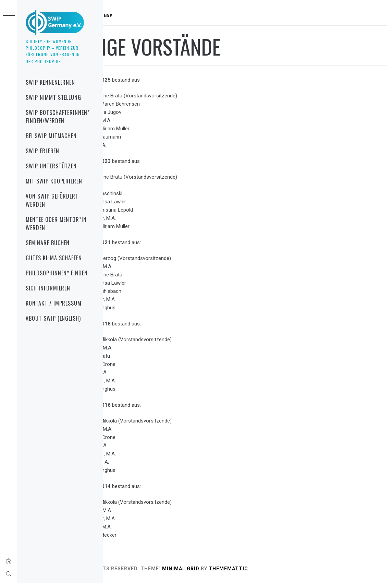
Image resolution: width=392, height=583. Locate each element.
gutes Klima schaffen (54, 258)
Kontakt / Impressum (54, 303)
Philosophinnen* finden (57, 273)
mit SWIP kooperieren (54, 181)
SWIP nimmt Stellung (53, 97)
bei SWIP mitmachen (51, 136)
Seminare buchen (48, 243)
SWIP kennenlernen (50, 82)
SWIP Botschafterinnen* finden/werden (58, 117)
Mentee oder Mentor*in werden (56, 224)
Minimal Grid (248, 569)
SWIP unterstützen (51, 166)
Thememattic (296, 569)
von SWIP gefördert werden (52, 200)
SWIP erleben (42, 151)
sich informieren (48, 288)
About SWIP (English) (53, 318)
